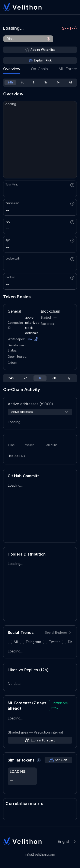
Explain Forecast (43, 740)
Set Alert (61, 760)
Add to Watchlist (43, 50)
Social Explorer (56, 632)
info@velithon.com (40, 854)
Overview (12, 69)
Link (30, 339)
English (64, 841)
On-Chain (39, 69)
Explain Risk (43, 60)
